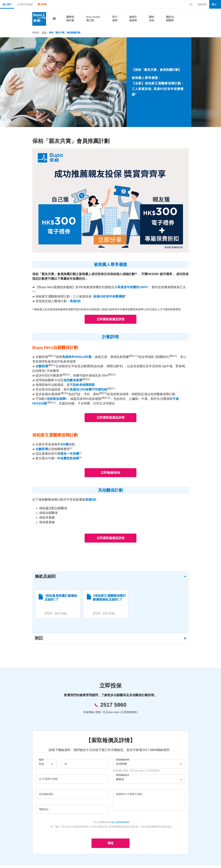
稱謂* (41, 763)
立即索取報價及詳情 (110, 319)
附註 (42, 641)
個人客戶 (7, 4)
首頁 (44, 33)
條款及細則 (48, 576)
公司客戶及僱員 (25, 4)
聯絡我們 (202, 5)
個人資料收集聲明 (120, 825)
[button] (215, 4)
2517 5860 (113, 708)
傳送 (110, 846)
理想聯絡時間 (123, 763)
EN (191, 4)
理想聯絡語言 (123, 778)
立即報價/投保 (110, 473)
